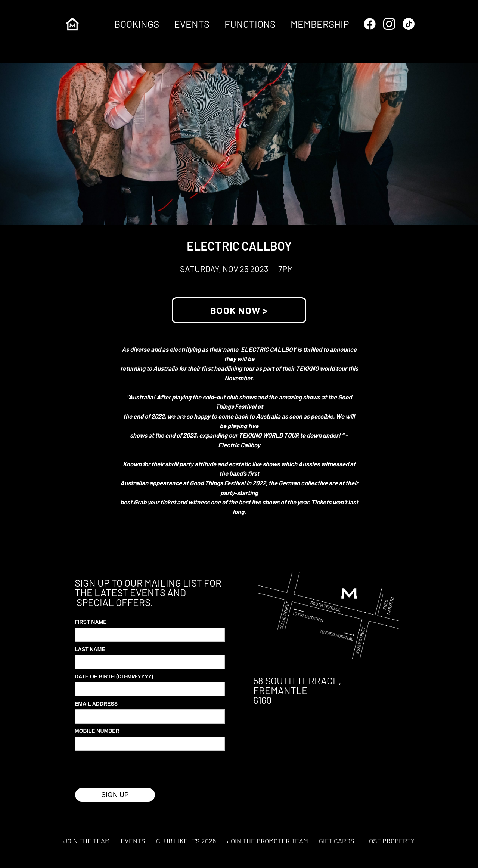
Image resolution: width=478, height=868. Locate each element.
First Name (91, 622)
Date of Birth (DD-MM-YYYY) (114, 676)
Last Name (90, 649)
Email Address (96, 704)
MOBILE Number (97, 731)
